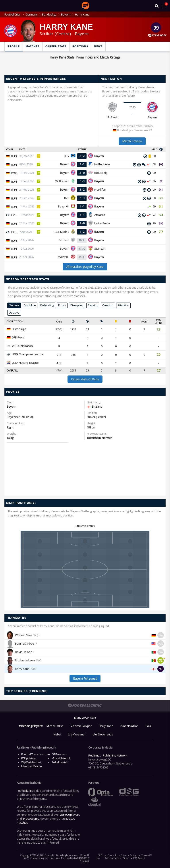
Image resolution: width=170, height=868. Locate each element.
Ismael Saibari (129, 726)
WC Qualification (22, 346)
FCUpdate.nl (29, 758)
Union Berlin (102, 223)
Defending (47, 305)
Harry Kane (22, 669)
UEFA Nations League (25, 363)
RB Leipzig (101, 173)
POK (14, 173)
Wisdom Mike (24, 635)
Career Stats (56, 46)
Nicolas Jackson (25, 660)
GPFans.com (59, 754)
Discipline (30, 305)
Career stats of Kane (85, 379)
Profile (14, 46)
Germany (31, 14)
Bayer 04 (64, 206)
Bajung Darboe (25, 643)
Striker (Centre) (85, 526)
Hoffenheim (102, 164)
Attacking (124, 305)
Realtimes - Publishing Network (108, 755)
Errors (62, 305)
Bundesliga (49, 14)
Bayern (66, 14)
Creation (108, 305)
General (14, 305)
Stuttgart (100, 248)
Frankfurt (100, 190)
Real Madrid (61, 232)
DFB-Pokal (18, 337)
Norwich (107, 438)
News (98, 46)
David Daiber (23, 652)
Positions (80, 46)
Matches (33, 46)
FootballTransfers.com (35, 754)
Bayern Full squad (85, 678)
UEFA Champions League (28, 354)
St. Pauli (112, 117)
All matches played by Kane (85, 267)
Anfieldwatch (60, 762)
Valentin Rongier (81, 726)
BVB (67, 198)
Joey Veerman (77, 734)
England (97, 407)
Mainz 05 (63, 257)
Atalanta (100, 215)
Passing (93, 305)
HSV (67, 156)
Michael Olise (55, 726)
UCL (14, 215)
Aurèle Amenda (103, 734)
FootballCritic (25, 791)
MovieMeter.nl (61, 758)
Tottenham (94, 438)
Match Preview (132, 141)
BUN (14, 156)
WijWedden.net (31, 762)
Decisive (14, 313)
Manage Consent (85, 717)
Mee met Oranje (32, 766)
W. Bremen (62, 181)
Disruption (77, 305)
